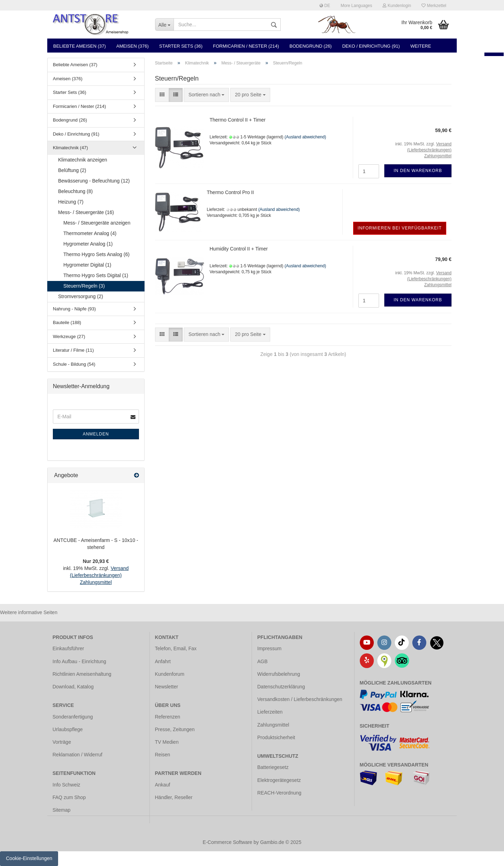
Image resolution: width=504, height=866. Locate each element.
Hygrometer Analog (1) (88, 244)
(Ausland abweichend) (305, 137)
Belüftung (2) (72, 170)
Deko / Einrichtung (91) (371, 46)
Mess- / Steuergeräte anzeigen (97, 223)
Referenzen (168, 717)
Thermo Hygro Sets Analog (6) (96, 254)
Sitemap (61, 810)
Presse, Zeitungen (175, 729)
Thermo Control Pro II (230, 192)
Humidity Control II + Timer (239, 249)
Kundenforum (170, 674)
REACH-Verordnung (279, 793)
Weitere (421, 46)
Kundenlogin (397, 6)
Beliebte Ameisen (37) (79, 46)
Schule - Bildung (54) (74, 364)
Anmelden (96, 434)
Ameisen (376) (132, 46)
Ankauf (163, 785)
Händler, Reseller (174, 797)
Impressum (269, 648)
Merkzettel (434, 6)
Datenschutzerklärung (281, 687)
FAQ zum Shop (69, 797)
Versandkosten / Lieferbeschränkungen (300, 699)
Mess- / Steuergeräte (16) (86, 212)
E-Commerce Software (227, 842)
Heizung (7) (71, 202)
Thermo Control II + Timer (238, 120)
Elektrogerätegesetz (279, 780)
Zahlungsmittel (273, 725)
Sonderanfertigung (73, 717)
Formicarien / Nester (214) (246, 46)
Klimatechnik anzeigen (83, 160)
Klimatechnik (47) (70, 148)
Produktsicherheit (276, 737)
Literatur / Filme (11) (73, 350)
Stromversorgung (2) (80, 296)
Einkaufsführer (68, 648)
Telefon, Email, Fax (176, 648)
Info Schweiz (66, 785)
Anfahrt (163, 661)
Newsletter (167, 687)
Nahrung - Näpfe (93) (74, 309)
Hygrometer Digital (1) (87, 265)
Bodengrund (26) (311, 46)
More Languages (356, 6)
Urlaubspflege (68, 729)
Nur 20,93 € (96, 561)
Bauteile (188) (67, 322)
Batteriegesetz (273, 767)
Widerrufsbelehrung (279, 674)
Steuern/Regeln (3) (84, 286)
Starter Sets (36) (181, 46)
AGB (262, 661)
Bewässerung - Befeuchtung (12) (94, 181)
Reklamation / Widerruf (77, 755)
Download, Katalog (73, 687)
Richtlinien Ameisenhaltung (82, 674)
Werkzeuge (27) (69, 336)
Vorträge (62, 742)
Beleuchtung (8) (75, 191)
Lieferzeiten (270, 712)
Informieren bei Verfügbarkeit (400, 228)
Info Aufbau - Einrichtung (79, 661)
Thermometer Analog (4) (90, 233)
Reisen (163, 755)
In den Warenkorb (418, 171)
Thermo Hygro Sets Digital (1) (96, 275)
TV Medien (167, 742)
